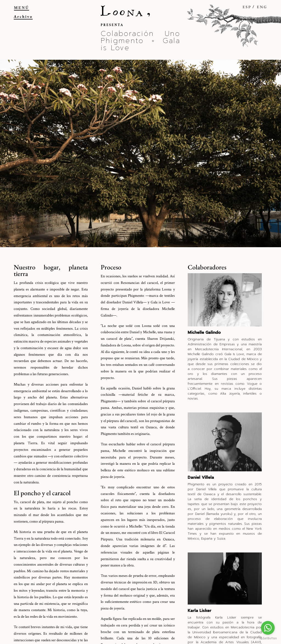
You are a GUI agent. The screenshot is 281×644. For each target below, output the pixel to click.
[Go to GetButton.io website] (268, 638)
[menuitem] (242, 12)
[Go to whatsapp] (268, 628)
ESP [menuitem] (247, 7)
